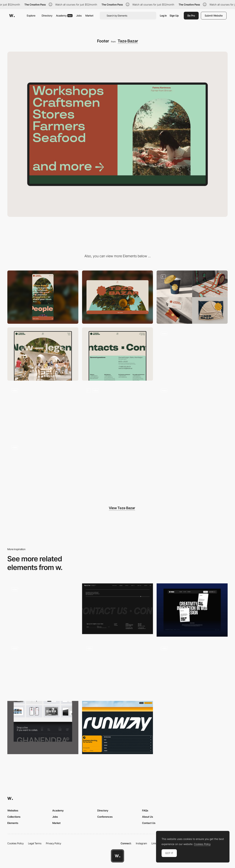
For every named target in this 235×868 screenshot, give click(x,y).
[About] (43, 354)
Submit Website (214, 16)
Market (89, 16)
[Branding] (192, 297)
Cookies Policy (16, 843)
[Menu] (192, 354)
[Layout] (192, 411)
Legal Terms (35, 843)
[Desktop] (118, 297)
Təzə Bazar (128, 41)
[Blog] (43, 411)
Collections (14, 817)
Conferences (105, 817)
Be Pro (191, 16)
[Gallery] (118, 411)
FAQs (145, 810)
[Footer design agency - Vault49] (118, 609)
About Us (148, 817)
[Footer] (43, 610)
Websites (13, 810)
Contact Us (149, 823)
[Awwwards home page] (117, 856)
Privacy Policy (54, 843)
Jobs (79, 16)
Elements (13, 823)
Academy (64, 16)
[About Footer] (118, 669)
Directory (47, 16)
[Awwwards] (12, 16)
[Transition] (43, 468)
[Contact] (118, 354)
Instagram (141, 843)
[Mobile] (43, 297)
